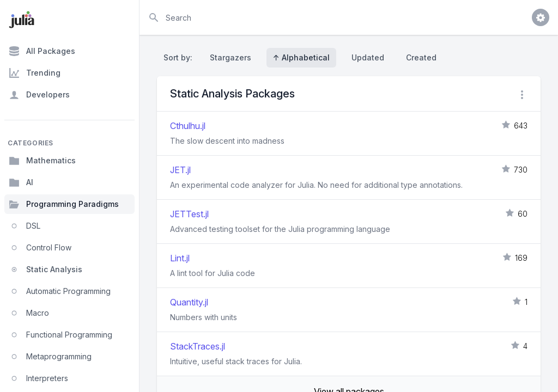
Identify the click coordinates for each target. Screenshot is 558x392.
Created (421, 57)
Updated (368, 57)
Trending (35, 73)
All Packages (42, 51)
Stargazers (231, 57)
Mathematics (42, 161)
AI (21, 182)
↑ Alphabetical (301, 57)
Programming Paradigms (64, 204)
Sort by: (180, 57)
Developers (39, 95)
